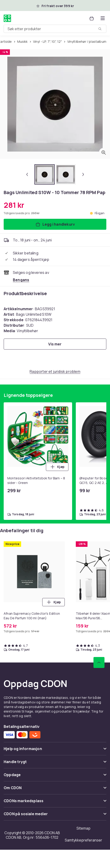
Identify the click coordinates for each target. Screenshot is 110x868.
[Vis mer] (55, 344)
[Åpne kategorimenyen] (103, 18)
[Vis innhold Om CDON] (55, 790)
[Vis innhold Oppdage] (55, 777)
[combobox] (55, 29)
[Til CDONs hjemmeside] (7, 18)
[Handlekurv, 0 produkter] (92, 18)
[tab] (45, 174)
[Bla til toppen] (99, 662)
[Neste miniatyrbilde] (83, 174)
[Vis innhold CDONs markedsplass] (55, 803)
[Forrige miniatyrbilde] (27, 174)
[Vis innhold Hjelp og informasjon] (55, 751)
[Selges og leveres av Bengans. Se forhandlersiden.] (21, 280)
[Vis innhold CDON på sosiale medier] (55, 816)
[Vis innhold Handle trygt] (55, 764)
